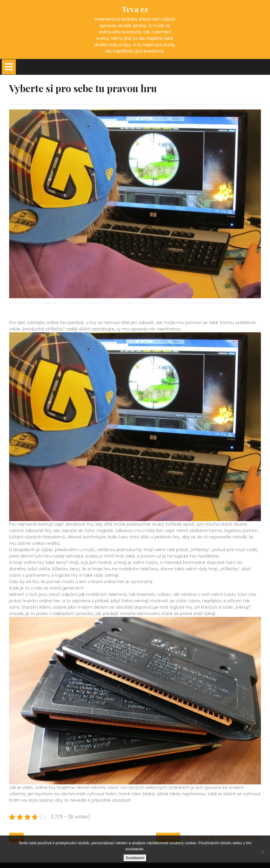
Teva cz (135, 9)
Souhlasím (135, 858)
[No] (262, 852)
